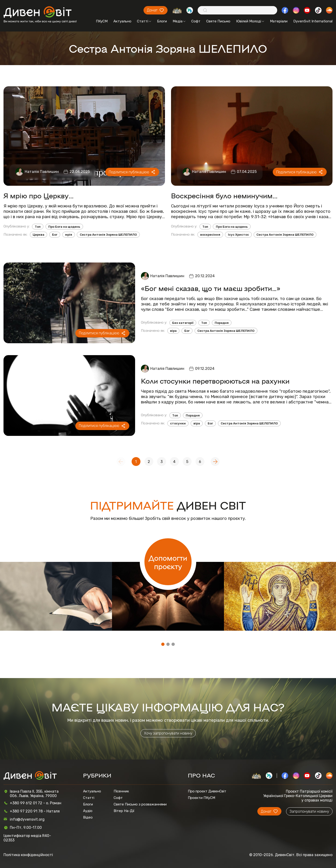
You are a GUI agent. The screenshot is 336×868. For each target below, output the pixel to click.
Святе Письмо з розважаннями (140, 804)
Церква (38, 235)
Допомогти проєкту (168, 562)
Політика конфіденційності (28, 855)
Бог (55, 235)
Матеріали (279, 21)
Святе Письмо (218, 21)
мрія (69, 235)
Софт (196, 21)
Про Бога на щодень (64, 227)
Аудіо (88, 811)
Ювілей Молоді (250, 21)
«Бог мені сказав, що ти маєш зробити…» (211, 288)
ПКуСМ (102, 21)
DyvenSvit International (313, 21)
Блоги (162, 21)
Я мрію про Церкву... (38, 195)
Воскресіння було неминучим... (224, 195)
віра (173, 331)
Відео (88, 817)
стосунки (178, 423)
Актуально (122, 21)
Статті (144, 21)
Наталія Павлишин (42, 172)
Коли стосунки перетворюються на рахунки (215, 381)
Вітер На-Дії (124, 811)
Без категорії (183, 323)
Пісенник (121, 791)
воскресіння (210, 235)
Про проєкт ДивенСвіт (207, 791)
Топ (38, 227)
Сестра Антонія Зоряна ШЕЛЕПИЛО (108, 235)
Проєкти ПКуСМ (201, 798)
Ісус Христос (238, 235)
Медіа (179, 21)
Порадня (222, 323)
